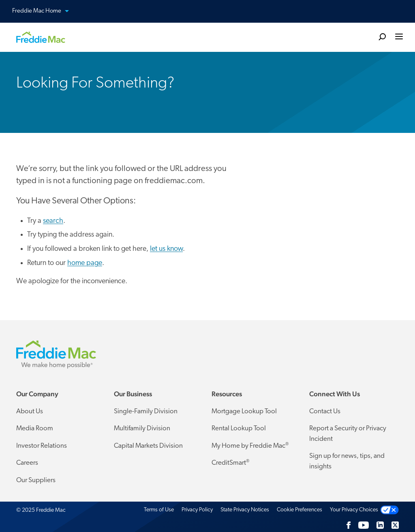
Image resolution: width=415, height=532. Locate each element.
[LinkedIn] (380, 525)
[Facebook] (349, 525)
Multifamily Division (142, 428)
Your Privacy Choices (354, 510)
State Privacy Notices (245, 510)
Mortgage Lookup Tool (244, 411)
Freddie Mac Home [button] (45, 12)
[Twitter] (395, 525)
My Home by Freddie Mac (250, 446)
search (53, 221)
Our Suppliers (36, 480)
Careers (27, 463)
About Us (30, 411)
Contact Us (325, 411)
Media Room (35, 428)
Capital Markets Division (148, 446)
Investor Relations (42, 446)
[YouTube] (364, 525)
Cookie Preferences (299, 510)
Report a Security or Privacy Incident (348, 434)
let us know (166, 249)
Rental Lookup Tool (239, 428)
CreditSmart (230, 463)
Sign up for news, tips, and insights (347, 461)
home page (85, 263)
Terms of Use (159, 510)
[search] (382, 36)
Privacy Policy (197, 510)
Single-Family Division (146, 411)
